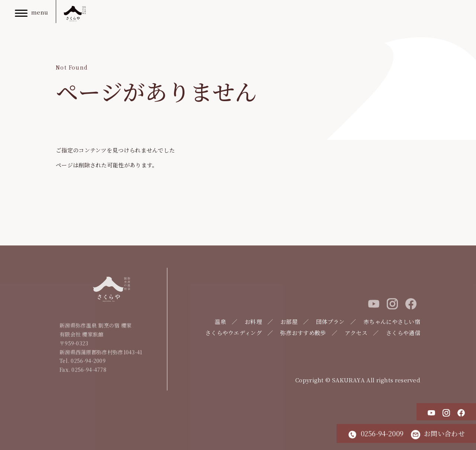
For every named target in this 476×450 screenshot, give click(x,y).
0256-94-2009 (376, 434)
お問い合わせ (438, 434)
